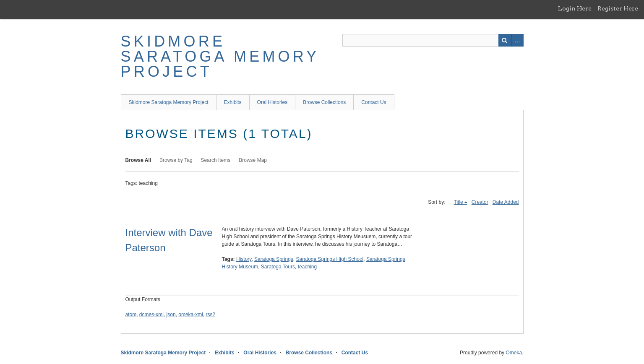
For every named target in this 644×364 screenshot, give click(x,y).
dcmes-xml (151, 315)
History (244, 259)
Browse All (138, 160)
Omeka (514, 353)
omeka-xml (191, 315)
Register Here (618, 8)
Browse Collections (324, 102)
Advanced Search (517, 40)
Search (505, 40)
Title (459, 202)
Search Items (216, 160)
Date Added (506, 202)
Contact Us (374, 102)
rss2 (211, 315)
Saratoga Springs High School (330, 259)
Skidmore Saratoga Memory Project (220, 56)
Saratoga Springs (274, 259)
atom (131, 315)
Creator (480, 202)
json (171, 315)
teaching (307, 267)
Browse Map (253, 160)
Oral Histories (272, 102)
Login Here (575, 8)
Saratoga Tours (278, 267)
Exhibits (233, 102)
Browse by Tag (176, 160)
